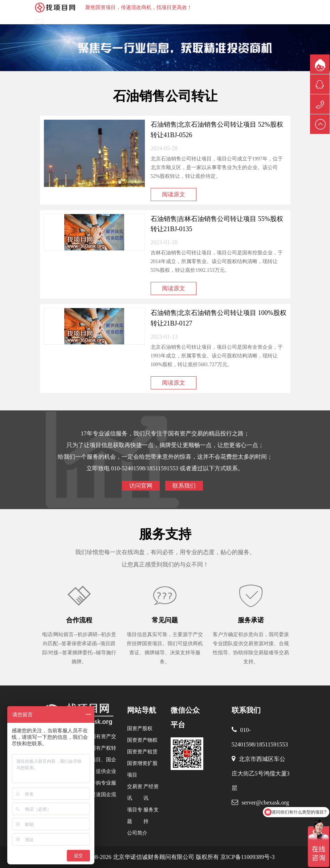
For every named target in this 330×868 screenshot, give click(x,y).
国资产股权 (140, 728)
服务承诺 (251, 620)
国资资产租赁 (142, 752)
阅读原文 (174, 194)
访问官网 (141, 486)
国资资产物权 (142, 740)
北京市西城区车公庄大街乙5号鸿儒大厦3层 (261, 773)
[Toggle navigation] (39, 21)
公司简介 (137, 833)
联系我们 (184, 486)
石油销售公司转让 (165, 96)
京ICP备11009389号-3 (247, 857)
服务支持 (165, 534)
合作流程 (79, 620)
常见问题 (165, 620)
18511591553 (272, 744)
